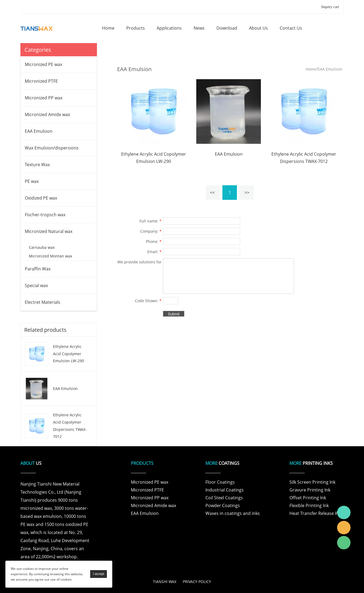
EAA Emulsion (39, 131)
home (108, 28)
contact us (291, 28)
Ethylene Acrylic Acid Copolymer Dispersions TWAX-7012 (70, 426)
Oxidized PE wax (41, 198)
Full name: (150, 221)
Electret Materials (43, 302)
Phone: (154, 241)
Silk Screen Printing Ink (312, 482)
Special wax (36, 285)
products (136, 28)
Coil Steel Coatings (224, 498)
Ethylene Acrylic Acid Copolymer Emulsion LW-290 (69, 354)
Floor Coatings (220, 482)
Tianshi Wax (344, 512)
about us (258, 28)
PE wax (32, 181)
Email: (154, 252)
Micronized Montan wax (50, 256)
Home (311, 69)
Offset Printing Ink (308, 498)
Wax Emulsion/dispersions (52, 148)
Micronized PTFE (41, 81)
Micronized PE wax (43, 64)
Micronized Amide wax (47, 114)
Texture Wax (37, 165)
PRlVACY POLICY (197, 582)
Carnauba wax (42, 247)
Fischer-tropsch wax (45, 215)
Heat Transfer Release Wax (316, 513)
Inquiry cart (330, 7)
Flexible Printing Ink (309, 505)
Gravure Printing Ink (310, 490)
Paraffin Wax (38, 269)
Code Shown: (148, 301)
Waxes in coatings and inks (233, 513)
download (227, 28)
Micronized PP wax (44, 98)
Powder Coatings (223, 505)
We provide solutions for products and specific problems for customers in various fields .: (139, 263)
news (199, 28)
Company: (151, 231)
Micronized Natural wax (49, 231)
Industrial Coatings (225, 490)
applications (169, 28)
